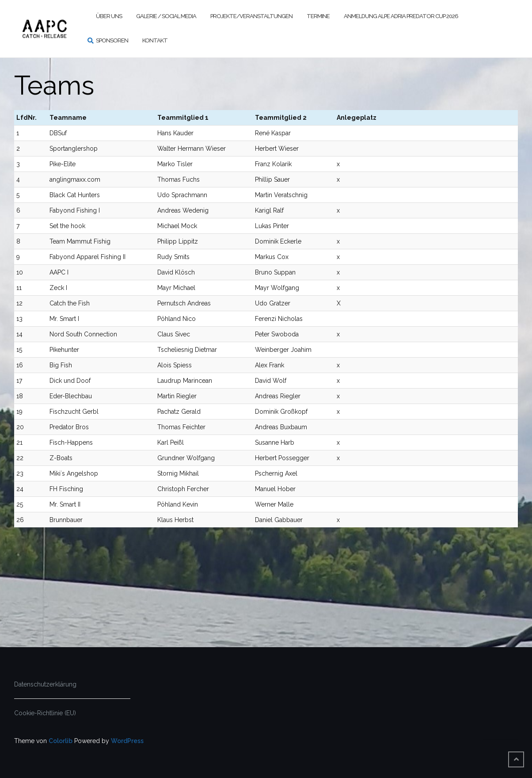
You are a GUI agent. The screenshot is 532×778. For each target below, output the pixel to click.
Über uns (109, 16)
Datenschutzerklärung (45, 684)
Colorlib (61, 741)
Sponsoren (112, 40)
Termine (318, 16)
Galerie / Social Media (166, 16)
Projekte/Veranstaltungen (251, 16)
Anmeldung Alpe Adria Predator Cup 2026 (401, 16)
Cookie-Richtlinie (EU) (45, 713)
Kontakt (155, 40)
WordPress (127, 741)
